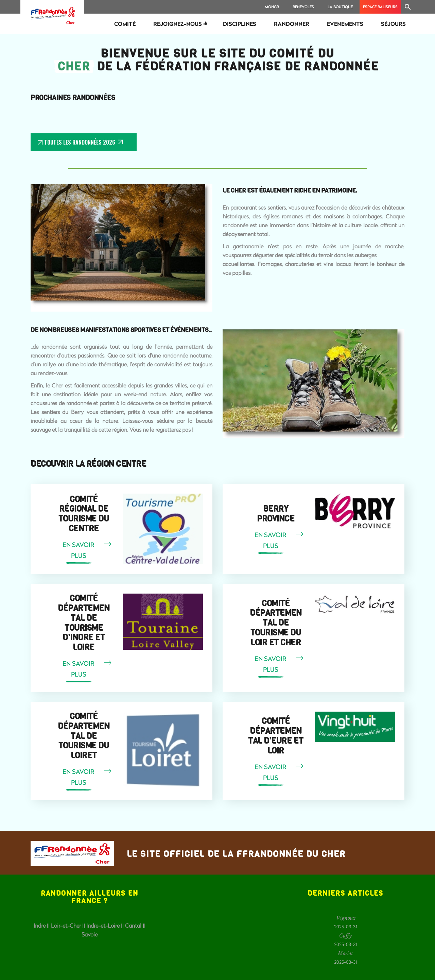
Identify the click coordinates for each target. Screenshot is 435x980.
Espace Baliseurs (380, 7)
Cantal (133, 925)
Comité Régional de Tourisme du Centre (84, 514)
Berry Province (276, 514)
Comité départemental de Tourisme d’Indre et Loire (84, 623)
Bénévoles (303, 7)
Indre (40, 925)
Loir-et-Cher (66, 925)
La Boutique (340, 7)
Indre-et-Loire (103, 925)
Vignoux (346, 918)
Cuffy (345, 936)
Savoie (90, 934)
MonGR (272, 7)
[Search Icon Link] (408, 7)
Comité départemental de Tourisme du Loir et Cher (276, 623)
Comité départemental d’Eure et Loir (276, 736)
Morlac (345, 953)
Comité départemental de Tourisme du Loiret (84, 736)
